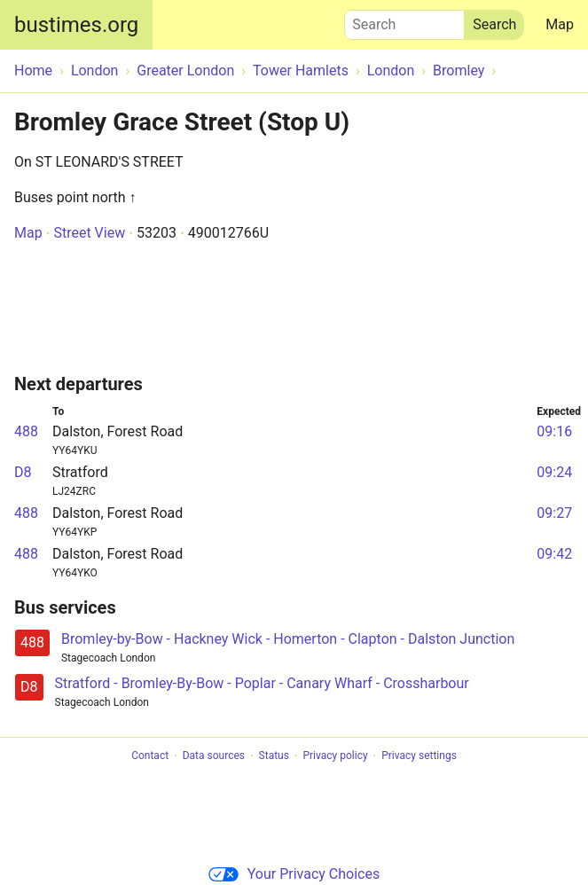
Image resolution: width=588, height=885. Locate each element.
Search (404, 20)
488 (26, 431)
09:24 (554, 472)
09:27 (554, 513)
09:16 (554, 431)
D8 (23, 472)
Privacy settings (419, 756)
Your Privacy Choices (294, 874)
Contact (150, 756)
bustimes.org (76, 25)
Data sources (214, 756)
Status (274, 756)
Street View (89, 233)
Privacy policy (335, 756)
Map (560, 24)
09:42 (554, 554)
